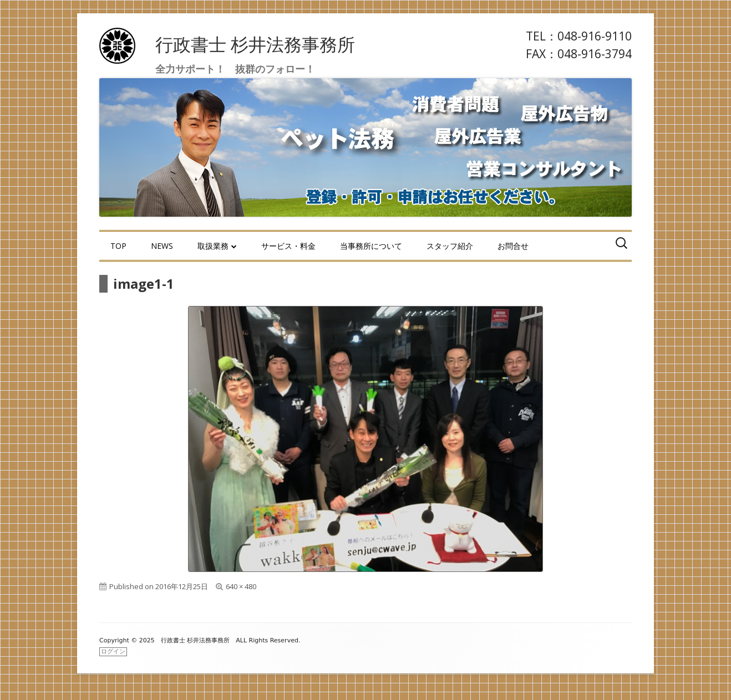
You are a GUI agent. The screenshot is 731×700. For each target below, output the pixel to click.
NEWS (162, 246)
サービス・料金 (288, 246)
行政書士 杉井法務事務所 (255, 44)
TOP (118, 246)
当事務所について (371, 246)
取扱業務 (213, 246)
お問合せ (513, 246)
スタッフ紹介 (450, 246)
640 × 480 (241, 586)
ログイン (113, 652)
